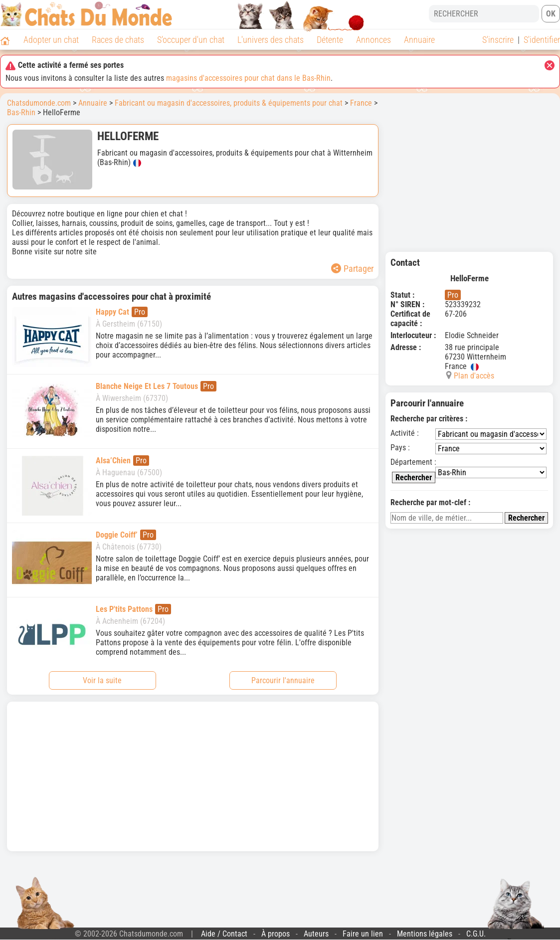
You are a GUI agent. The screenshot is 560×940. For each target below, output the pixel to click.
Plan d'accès (474, 376)
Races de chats (118, 40)
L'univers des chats (271, 40)
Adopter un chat (51, 40)
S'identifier (542, 40)
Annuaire (419, 40)
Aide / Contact (224, 934)
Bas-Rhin (21, 112)
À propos (276, 934)
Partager (352, 269)
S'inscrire (498, 40)
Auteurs (316, 934)
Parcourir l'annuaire (283, 680)
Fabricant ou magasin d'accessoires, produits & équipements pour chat (229, 103)
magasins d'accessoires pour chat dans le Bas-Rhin (248, 78)
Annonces (373, 40)
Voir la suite (102, 680)
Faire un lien (363, 934)
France (361, 103)
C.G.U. (476, 934)
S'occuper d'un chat (191, 40)
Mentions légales (425, 934)
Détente (330, 40)
